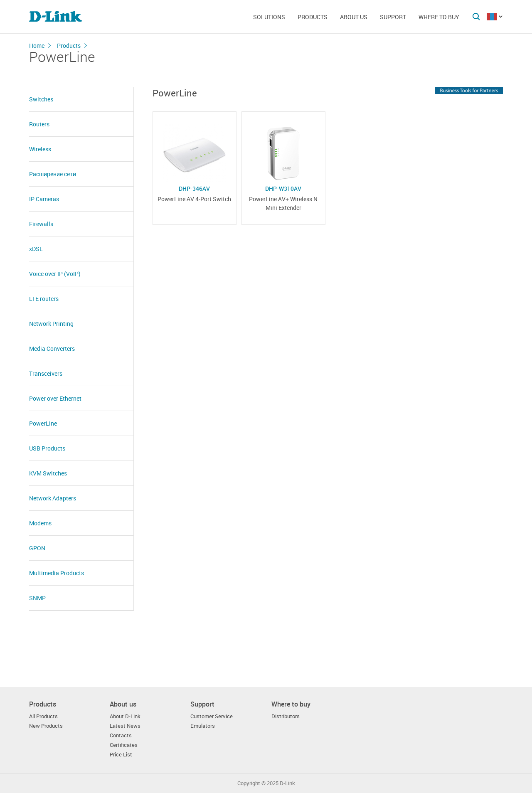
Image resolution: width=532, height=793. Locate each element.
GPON (37, 548)
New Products (46, 726)
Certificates (124, 745)
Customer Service (212, 716)
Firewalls (41, 224)
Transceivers (46, 373)
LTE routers (44, 299)
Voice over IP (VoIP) (55, 274)
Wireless (40, 149)
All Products (43, 716)
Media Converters (52, 348)
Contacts (121, 735)
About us (354, 17)
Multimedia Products (57, 573)
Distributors (286, 716)
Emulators (203, 726)
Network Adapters (53, 498)
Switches (41, 99)
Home (37, 46)
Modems (40, 523)
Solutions (269, 17)
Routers (39, 124)
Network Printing (51, 324)
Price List (121, 755)
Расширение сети (53, 174)
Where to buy (439, 17)
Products (313, 17)
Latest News (125, 726)
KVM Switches (48, 473)
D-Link (287, 783)
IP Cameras (44, 199)
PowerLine (43, 423)
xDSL (36, 249)
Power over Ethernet (55, 398)
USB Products (47, 448)
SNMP (37, 598)
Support (393, 17)
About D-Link (125, 716)
